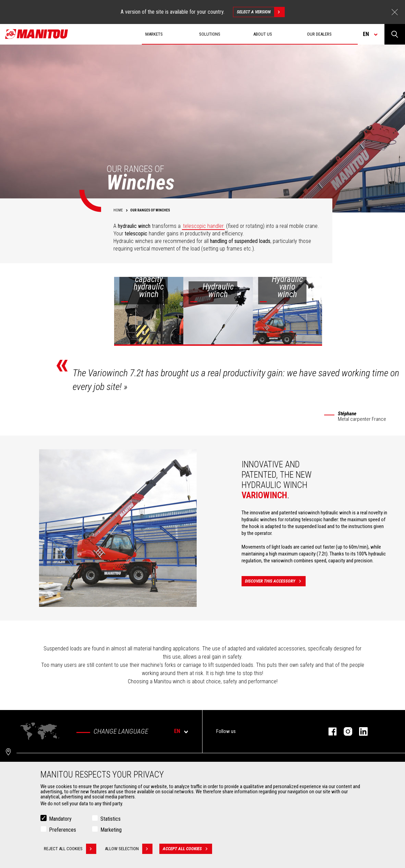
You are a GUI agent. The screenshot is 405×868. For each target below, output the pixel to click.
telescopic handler (203, 226)
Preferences (63, 830)
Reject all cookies (70, 849)
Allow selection (129, 849)
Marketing (111, 830)
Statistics (111, 819)
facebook (329, 731)
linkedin (360, 731)
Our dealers (319, 34)
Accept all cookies (187, 849)
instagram (345, 731)
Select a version (261, 12)
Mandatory (60, 819)
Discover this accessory (275, 581)
